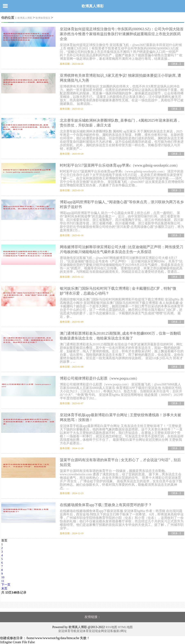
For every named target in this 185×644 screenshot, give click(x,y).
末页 (4, 588)
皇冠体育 (83, 631)
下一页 (6, 585)
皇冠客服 (110, 631)
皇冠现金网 (96, 631)
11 (3, 581)
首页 (4, 540)
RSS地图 (111, 627)
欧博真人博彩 (93, 6)
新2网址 (122, 631)
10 (3, 577)
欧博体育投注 (43, 18)
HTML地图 (125, 627)
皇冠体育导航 (67, 631)
